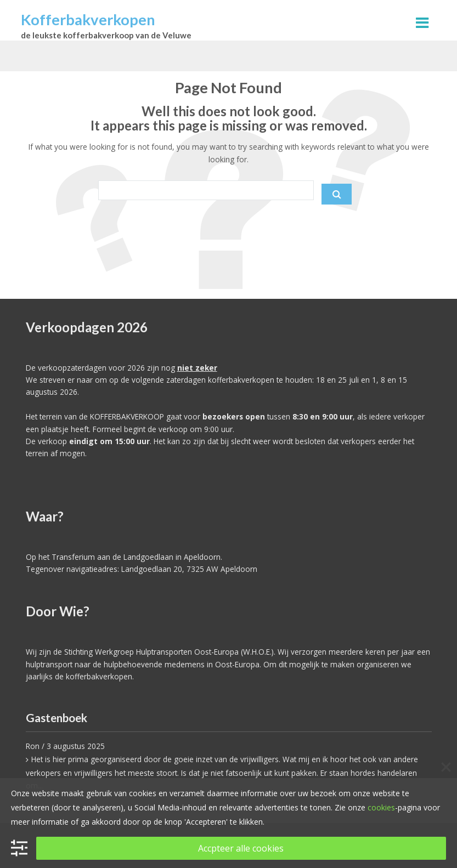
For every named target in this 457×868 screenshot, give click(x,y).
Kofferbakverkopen (88, 19)
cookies (381, 807)
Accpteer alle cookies (241, 848)
